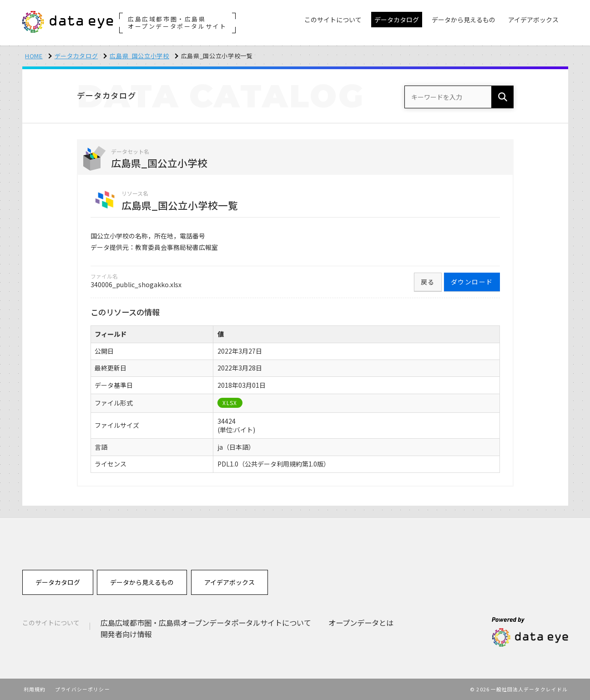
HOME (34, 56)
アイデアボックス (229, 582)
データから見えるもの (142, 582)
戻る (428, 282)
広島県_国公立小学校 (139, 56)
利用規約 (35, 689)
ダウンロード (472, 282)
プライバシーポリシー (83, 689)
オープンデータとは (361, 623)
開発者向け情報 (126, 634)
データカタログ (76, 56)
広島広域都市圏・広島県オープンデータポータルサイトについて (206, 623)
